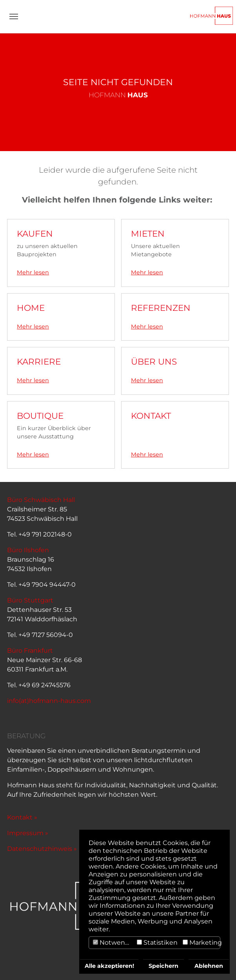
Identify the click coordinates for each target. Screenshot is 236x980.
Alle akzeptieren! (109, 966)
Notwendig (114, 943)
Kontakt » (22, 817)
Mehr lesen (33, 272)
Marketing (202, 943)
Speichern (163, 966)
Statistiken (157, 943)
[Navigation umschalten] (14, 16)
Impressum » (28, 833)
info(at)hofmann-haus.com (49, 701)
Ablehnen (209, 966)
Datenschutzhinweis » (42, 849)
